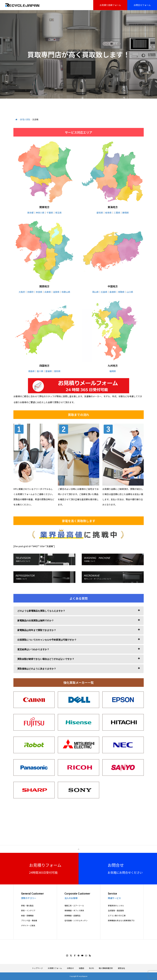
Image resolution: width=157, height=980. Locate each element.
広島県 (104, 292)
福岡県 (113, 371)
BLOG (91, 968)
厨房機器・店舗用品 (72, 916)
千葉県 (50, 213)
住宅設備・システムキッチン (76, 921)
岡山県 (95, 292)
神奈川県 (40, 213)
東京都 (30, 213)
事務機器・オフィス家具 (74, 911)
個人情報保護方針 (106, 968)
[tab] (79, 611)
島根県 (113, 292)
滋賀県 (56, 292)
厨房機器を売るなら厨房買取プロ (121, 921)
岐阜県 (108, 213)
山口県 (130, 292)
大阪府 (22, 292)
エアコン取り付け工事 (117, 916)
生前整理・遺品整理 (116, 911)
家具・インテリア (28, 911)
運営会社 (121, 968)
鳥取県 (121, 292)
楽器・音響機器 (27, 916)
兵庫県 (48, 292)
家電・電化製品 (27, 906)
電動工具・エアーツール (74, 906)
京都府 (30, 292)
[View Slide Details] (79, 386)
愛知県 (100, 213)
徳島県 (31, 371)
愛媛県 (49, 371)
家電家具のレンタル (116, 906)
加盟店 (81, 968)
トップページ (37, 968)
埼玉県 (58, 213)
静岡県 (126, 213)
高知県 (57, 371)
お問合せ (70, 968)
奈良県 (39, 292)
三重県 (117, 213)
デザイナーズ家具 (28, 926)
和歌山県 (66, 292)
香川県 (40, 371)
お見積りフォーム (55, 968)
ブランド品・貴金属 (29, 921)
